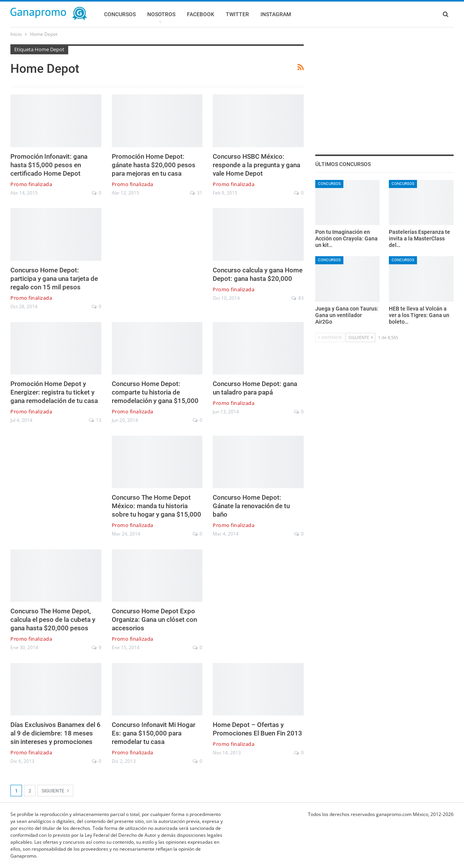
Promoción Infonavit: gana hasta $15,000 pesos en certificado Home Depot (49, 165)
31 (196, 193)
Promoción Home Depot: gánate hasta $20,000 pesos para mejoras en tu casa (154, 165)
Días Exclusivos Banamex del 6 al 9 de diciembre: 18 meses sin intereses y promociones (55, 733)
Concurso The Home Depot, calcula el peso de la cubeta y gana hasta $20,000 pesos (53, 620)
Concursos (120, 14)
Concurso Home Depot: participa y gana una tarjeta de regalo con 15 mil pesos (54, 279)
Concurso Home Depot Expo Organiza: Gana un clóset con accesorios (154, 620)
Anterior (330, 337)
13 (95, 420)
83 (298, 298)
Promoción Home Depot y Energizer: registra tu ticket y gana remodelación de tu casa (54, 392)
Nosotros (161, 14)
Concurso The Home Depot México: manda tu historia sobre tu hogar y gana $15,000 (156, 506)
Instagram (276, 14)
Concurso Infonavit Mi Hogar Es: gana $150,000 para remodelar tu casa (154, 733)
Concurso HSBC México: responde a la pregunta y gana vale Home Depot (256, 165)
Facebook (201, 14)
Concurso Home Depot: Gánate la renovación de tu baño (251, 506)
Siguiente (55, 791)
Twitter (237, 14)
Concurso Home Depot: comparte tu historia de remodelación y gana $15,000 (155, 392)
